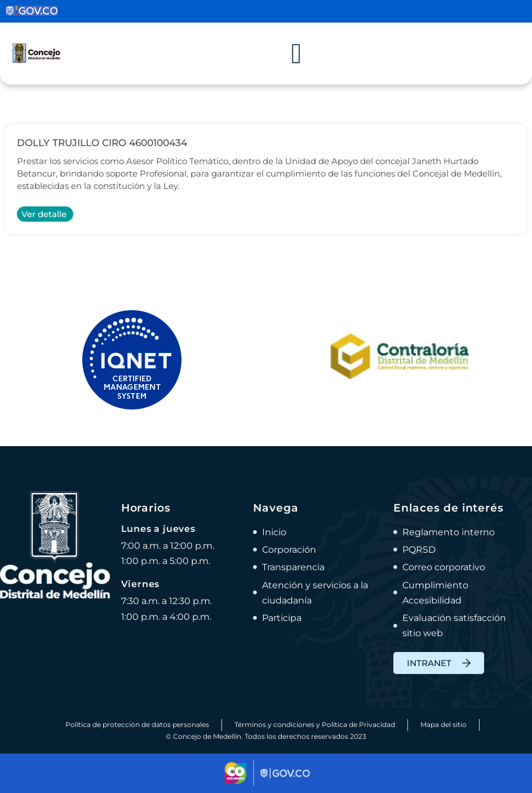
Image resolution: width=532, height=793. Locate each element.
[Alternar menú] (296, 54)
